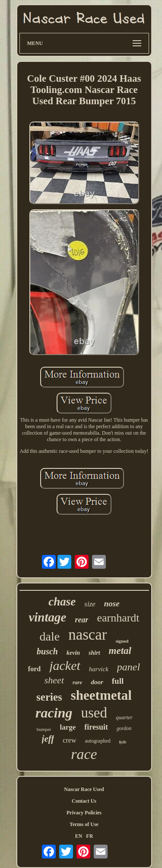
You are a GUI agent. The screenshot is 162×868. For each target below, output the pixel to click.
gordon (124, 728)
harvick (99, 669)
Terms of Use (84, 824)
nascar (87, 635)
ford (34, 669)
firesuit (96, 727)
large (68, 727)
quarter (124, 717)
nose (112, 604)
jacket (65, 665)
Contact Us (84, 801)
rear (81, 620)
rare (77, 682)
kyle (123, 742)
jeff (48, 739)
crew (69, 740)
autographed (97, 741)
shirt (94, 653)
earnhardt (118, 618)
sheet (54, 680)
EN (79, 836)
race (84, 754)
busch (47, 651)
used (94, 713)
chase (62, 602)
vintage (47, 617)
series (49, 697)
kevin (73, 653)
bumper (44, 729)
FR (89, 836)
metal (120, 651)
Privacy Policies (84, 813)
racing (54, 713)
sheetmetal (101, 695)
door (97, 682)
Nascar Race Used (84, 789)
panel (129, 667)
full (118, 681)
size (90, 604)
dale (50, 636)
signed (122, 641)
